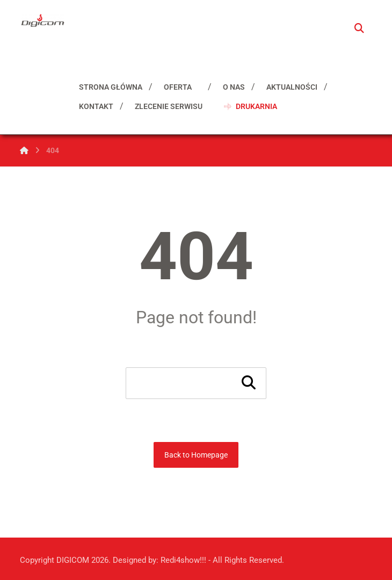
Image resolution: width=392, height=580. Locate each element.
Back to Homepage (196, 455)
